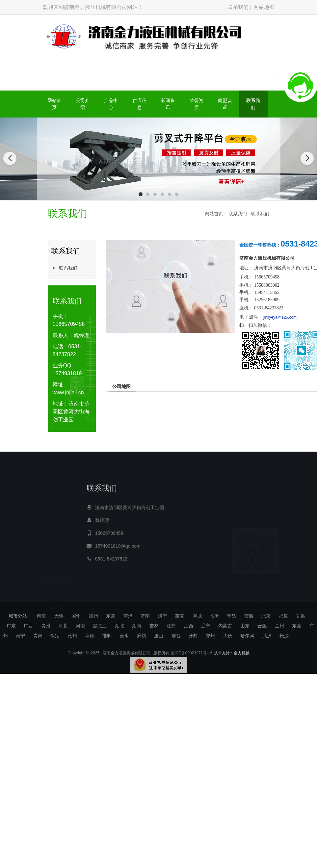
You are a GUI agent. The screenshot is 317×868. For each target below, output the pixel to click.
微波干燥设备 (202, 600)
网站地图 (264, 7)
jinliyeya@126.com (280, 317)
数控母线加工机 (171, 600)
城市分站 (18, 616)
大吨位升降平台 (259, 600)
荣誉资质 (197, 104)
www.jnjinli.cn (68, 393)
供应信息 (140, 104)
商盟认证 (225, 104)
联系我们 (238, 7)
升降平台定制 (114, 600)
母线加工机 (86, 600)
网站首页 (54, 104)
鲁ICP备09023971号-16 (192, 662)
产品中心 (111, 104)
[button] (141, 194)
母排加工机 (230, 600)
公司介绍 (83, 104)
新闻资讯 (168, 104)
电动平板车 (141, 600)
